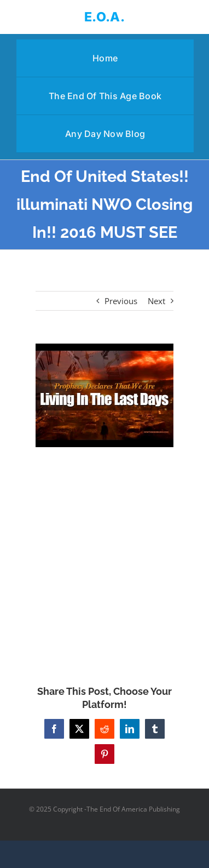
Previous (121, 301)
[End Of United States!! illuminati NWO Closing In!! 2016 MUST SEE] (104, 395)
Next (156, 301)
